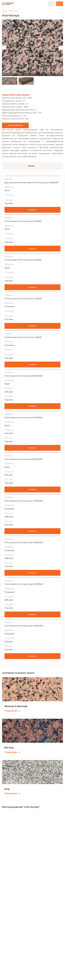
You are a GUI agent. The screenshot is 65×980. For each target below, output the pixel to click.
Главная (4, 11)
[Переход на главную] (8, 4)
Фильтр (31, 166)
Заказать (32, 210)
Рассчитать (15, 125)
